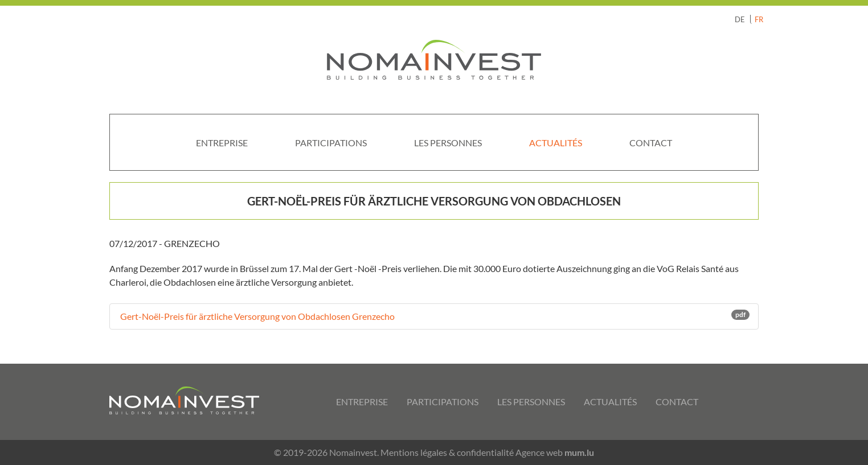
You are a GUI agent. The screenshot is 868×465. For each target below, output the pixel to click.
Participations (331, 143)
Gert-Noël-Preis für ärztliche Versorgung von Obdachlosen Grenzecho (434, 316)
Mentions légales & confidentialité (447, 452)
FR (759, 19)
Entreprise (222, 143)
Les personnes (448, 143)
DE (740, 19)
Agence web (539, 452)
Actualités (556, 143)
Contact (651, 143)
